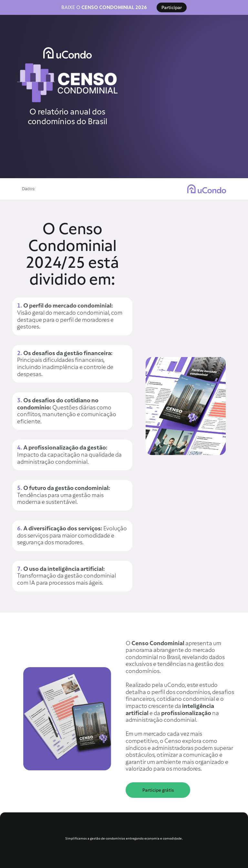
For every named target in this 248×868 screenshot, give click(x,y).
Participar (172, 7)
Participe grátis (158, 790)
